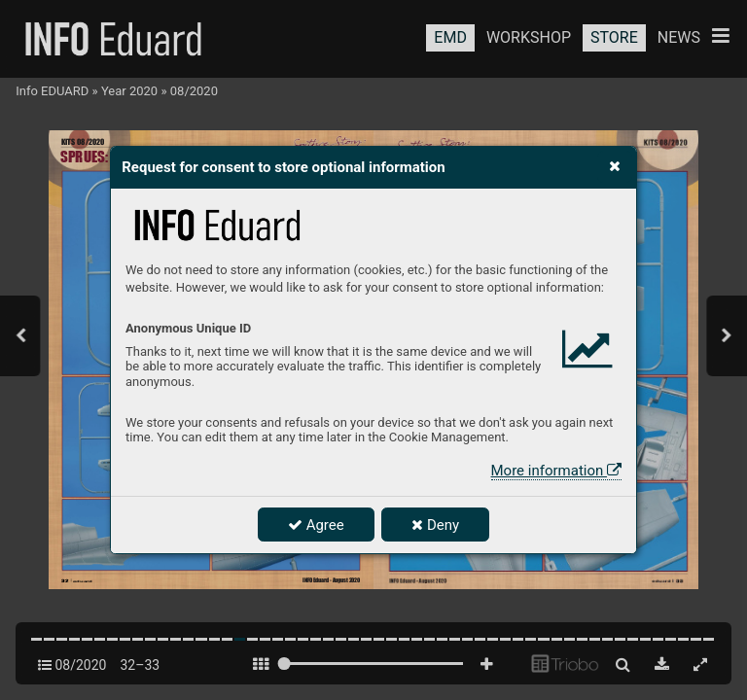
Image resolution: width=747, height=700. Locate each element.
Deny (435, 525)
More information (556, 471)
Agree (316, 525)
